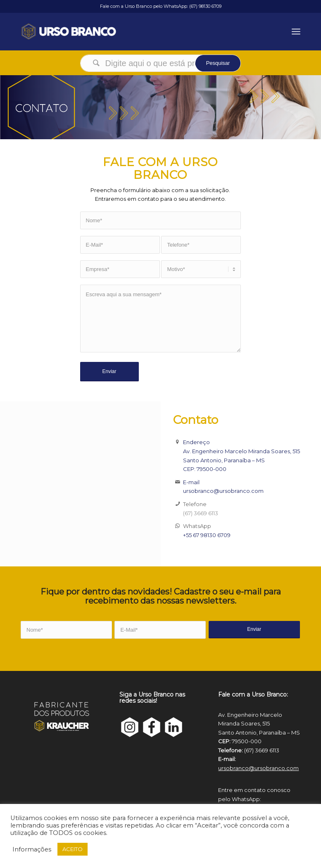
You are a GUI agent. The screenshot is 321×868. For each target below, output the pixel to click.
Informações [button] (32, 849)
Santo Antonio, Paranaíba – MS (224, 460)
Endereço (196, 442)
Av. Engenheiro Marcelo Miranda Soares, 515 (241, 451)
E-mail (191, 482)
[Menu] (296, 31)
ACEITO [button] (73, 849)
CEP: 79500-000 (205, 469)
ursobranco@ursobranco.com (223, 491)
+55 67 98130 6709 (207, 535)
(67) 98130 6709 (205, 6)
